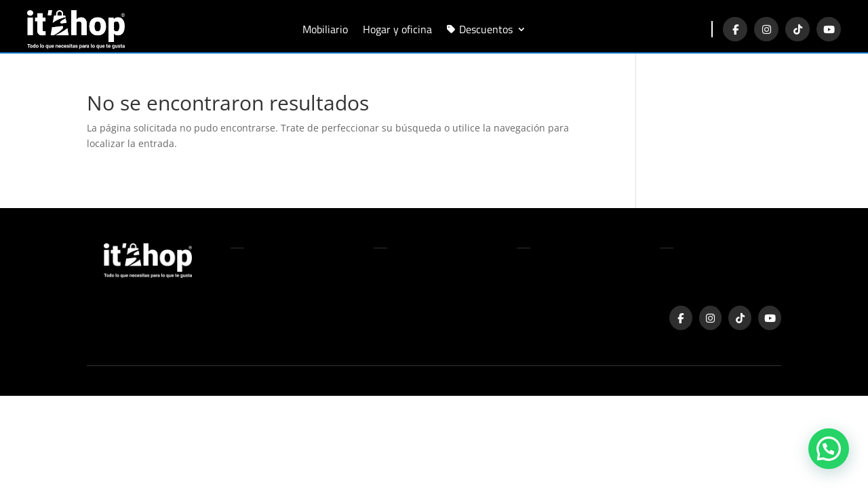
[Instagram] (766, 29)
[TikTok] (797, 29)
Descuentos (486, 27)
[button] (829, 448)
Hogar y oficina (397, 27)
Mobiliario (325, 27)
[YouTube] (829, 29)
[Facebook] (735, 29)
